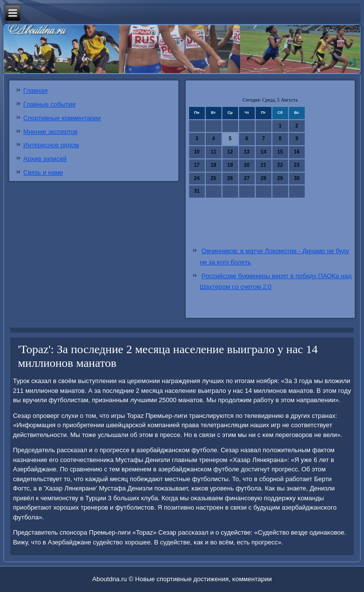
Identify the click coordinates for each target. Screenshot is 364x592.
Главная (36, 90)
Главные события (49, 104)
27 (247, 178)
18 (213, 165)
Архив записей (45, 159)
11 (213, 152)
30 (297, 178)
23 (297, 165)
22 (280, 165)
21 (263, 165)
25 (213, 178)
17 (197, 165)
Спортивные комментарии (62, 118)
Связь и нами (43, 172)
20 (247, 165)
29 (280, 178)
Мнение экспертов (51, 132)
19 (230, 165)
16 (297, 152)
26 (230, 178)
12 (230, 152)
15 (280, 152)
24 (197, 178)
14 (263, 152)
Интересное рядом (51, 145)
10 (197, 152)
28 (263, 178)
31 (197, 191)
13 (247, 152)
